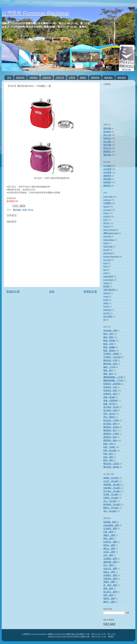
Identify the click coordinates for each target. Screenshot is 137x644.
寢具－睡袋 (108, 337)
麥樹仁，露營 (109, 602)
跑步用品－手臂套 (111, 420)
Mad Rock (108, 253)
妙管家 (106, 286)
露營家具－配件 (110, 437)
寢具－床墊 (108, 334)
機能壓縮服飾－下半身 (113, 381)
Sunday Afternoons (111, 257)
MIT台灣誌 (108, 317)
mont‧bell (107, 210)
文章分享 (60, 78)
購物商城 (95, 78)
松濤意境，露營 (110, 542)
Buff (105, 270)
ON (105, 320)
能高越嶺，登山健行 (112, 504)
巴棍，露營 (108, 532)
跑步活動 (107, 145)
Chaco (106, 213)
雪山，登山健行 (110, 511)
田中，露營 (108, 565)
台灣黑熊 (107, 203)
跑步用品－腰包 (110, 424)
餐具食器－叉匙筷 (111, 464)
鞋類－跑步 (108, 454)
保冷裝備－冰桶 (110, 331)
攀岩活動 (107, 128)
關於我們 (122, 78)
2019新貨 (107, 172)
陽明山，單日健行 (111, 508)
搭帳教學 (107, 176)
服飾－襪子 (108, 370)
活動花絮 (47, 78)
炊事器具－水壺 (110, 387)
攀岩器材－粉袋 (20, 210)
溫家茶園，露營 (110, 562)
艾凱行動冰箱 (109, 290)
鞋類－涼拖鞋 (109, 447)
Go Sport (107, 260)
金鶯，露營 (108, 595)
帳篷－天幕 (108, 344)
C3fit (105, 220)
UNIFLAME (108, 247)
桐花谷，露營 (109, 545)
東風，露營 (108, 539)
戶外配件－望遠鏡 (111, 354)
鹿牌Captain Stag (111, 233)
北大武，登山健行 (111, 481)
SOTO (106, 243)
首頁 (9, 78)
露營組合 (107, 186)
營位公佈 (107, 135)
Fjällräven (107, 310)
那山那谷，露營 (110, 592)
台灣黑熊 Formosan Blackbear (36, 13)
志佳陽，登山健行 (111, 494)
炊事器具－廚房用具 (112, 384)
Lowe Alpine (108, 280)
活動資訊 (33, 78)
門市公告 (107, 148)
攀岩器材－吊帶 (110, 360)
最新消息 (20, 78)
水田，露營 (108, 555)
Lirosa (106, 296)
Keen (106, 263)
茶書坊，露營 (109, 582)
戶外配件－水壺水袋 (112, 357)
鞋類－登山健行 (110, 451)
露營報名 (107, 152)
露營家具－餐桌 (110, 440)
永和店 (72, 78)
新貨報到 (107, 182)
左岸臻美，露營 (110, 529)
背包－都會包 (109, 417)
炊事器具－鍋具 (110, 394)
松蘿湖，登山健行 (111, 498)
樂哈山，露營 (109, 549)
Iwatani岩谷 (108, 276)
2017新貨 (107, 166)
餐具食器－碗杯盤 (111, 467)
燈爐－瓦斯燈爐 (110, 401)
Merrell (106, 207)
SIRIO (106, 303)
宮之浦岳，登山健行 (112, 491)
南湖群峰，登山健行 (112, 485)
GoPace (107, 293)
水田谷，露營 (109, 552)
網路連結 (108, 78)
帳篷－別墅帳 (109, 341)
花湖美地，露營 (110, 579)
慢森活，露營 (109, 535)
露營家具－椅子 (110, 430)
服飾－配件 (108, 374)
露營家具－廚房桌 (111, 427)
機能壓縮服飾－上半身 (113, 377)
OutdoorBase (109, 240)
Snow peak (108, 197)
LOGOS (107, 216)
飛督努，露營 (109, 599)
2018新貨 (107, 169)
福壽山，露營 (109, 572)
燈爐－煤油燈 (109, 397)
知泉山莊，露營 (110, 569)
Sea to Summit (110, 230)
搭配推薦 (107, 179)
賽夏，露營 (108, 589)
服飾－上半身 (109, 367)
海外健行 (107, 132)
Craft (105, 273)
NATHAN (107, 236)
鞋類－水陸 (108, 444)
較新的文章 (13, 292)
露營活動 (107, 155)
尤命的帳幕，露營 (111, 525)
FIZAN (106, 306)
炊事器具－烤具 (110, 391)
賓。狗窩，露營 (110, 585)
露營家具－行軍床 (111, 434)
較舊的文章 (90, 292)
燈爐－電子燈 (109, 404)
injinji (105, 266)
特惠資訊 (107, 138)
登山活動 (107, 142)
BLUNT (106, 250)
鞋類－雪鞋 (108, 460)
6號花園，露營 (110, 522)
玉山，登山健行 (110, 501)
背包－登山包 (109, 414)
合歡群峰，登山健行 (112, 488)
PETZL (31, 210)
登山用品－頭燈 (110, 410)
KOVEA (107, 313)
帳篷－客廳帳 (109, 347)
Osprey (106, 226)
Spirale (106, 283)
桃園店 (83, 78)
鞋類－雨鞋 (108, 457)
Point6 (106, 300)
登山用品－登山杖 (111, 407)
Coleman (107, 200)
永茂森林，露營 (110, 559)
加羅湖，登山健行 (111, 478)
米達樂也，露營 (110, 575)
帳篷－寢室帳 (109, 351)
